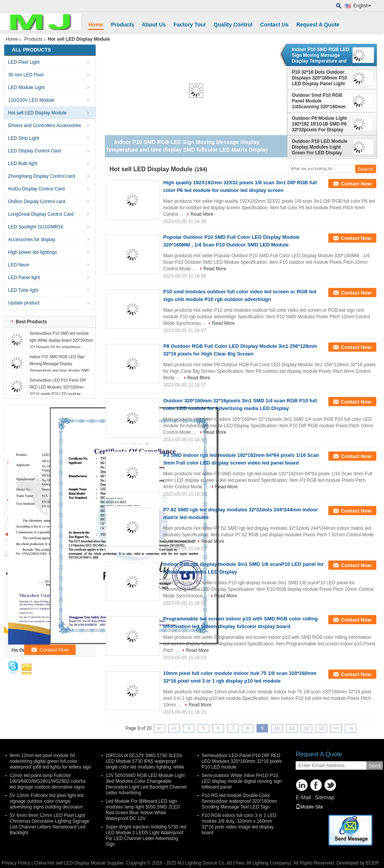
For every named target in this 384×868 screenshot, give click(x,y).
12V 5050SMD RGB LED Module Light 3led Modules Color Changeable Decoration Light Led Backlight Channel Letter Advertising (146, 784)
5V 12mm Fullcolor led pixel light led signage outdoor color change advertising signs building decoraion (46, 801)
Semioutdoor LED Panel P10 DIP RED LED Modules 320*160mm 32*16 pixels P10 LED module (242, 761)
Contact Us (274, 25)
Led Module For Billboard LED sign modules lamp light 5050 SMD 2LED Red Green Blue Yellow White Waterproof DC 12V (143, 810)
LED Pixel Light (24, 62)
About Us (154, 25)
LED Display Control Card (34, 151)
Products (123, 25)
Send (375, 766)
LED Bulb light (23, 164)
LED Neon (19, 265)
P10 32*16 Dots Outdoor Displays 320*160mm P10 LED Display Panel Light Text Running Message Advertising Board (319, 78)
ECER (372, 863)
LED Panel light (24, 278)
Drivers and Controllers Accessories (45, 126)
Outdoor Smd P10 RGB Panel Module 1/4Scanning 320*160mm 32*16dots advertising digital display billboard (319, 101)
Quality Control (233, 25)
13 (321, 728)
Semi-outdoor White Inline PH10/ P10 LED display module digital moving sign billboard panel (242, 781)
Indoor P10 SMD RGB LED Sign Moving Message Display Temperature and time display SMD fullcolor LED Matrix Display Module (320, 55)
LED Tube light (23, 290)
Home (96, 25)
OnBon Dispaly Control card (37, 202)
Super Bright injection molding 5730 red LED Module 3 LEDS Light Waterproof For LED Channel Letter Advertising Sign (146, 836)
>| (351, 728)
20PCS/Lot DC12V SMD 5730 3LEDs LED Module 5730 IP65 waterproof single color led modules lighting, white (145, 761)
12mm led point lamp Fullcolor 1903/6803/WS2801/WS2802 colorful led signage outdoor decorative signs (47, 781)
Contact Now (356, 184)
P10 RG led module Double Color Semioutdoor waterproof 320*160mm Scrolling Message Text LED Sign (239, 801)
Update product (24, 303)
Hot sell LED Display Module (37, 113)
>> (336, 728)
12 (307, 728)
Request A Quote (318, 25)
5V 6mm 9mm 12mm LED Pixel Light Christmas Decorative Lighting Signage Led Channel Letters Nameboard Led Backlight (49, 824)
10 (277, 728)
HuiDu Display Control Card (36, 189)
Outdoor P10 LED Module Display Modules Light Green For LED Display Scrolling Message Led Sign (320, 147)
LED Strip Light (24, 138)
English (362, 6)
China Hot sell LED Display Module (70, 863)
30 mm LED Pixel (26, 75)
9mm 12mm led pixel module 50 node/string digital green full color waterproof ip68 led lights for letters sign (50, 761)
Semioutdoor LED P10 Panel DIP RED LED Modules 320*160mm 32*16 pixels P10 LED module (58, 387)
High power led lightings (32, 252)
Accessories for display (32, 240)
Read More (202, 214)
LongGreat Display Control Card (41, 214)
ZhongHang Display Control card (41, 176)
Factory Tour (190, 25)
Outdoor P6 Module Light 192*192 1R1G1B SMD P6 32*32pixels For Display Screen (319, 124)
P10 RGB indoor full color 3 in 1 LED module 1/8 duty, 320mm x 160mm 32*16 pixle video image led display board (239, 824)
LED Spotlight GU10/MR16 (36, 227)
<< (174, 728)
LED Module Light (26, 88)
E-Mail (303, 797)
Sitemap (324, 797)
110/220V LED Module (31, 100)
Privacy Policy (16, 863)
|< (159, 728)
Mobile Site (309, 807)
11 (292, 728)
